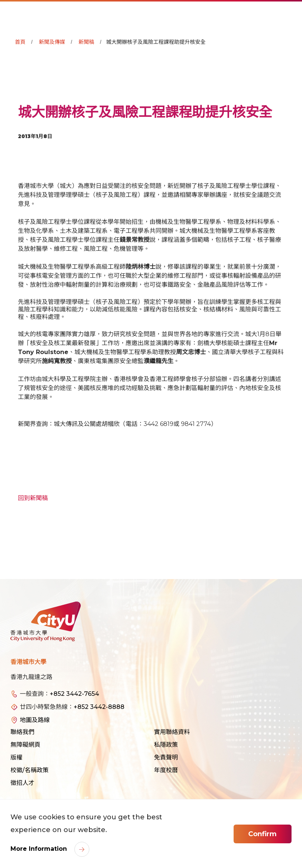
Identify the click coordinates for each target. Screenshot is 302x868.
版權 (16, 757)
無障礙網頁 (25, 745)
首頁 (20, 42)
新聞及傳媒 (52, 42)
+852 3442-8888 (99, 707)
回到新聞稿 (33, 498)
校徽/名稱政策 (30, 770)
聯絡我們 (22, 732)
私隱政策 (166, 745)
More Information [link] (40, 849)
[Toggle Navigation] (289, 13)
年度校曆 (166, 770)
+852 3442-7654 (74, 694)
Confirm (262, 834)
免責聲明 (166, 757)
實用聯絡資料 (172, 732)
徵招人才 (22, 783)
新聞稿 (86, 42)
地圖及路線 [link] (35, 720)
